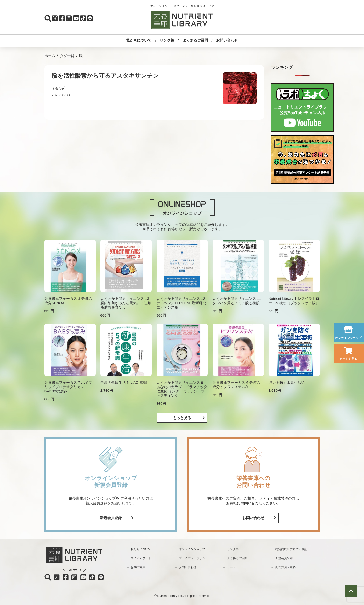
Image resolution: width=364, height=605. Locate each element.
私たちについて (139, 40)
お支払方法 (138, 567)
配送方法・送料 (285, 567)
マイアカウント (141, 558)
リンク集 (167, 40)
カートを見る (348, 359)
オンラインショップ (348, 338)
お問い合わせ (227, 40)
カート (231, 567)
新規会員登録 (111, 518)
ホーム (50, 56)
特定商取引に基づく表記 (291, 549)
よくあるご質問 (195, 40)
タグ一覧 (67, 56)
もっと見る (182, 418)
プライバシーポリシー (193, 558)
